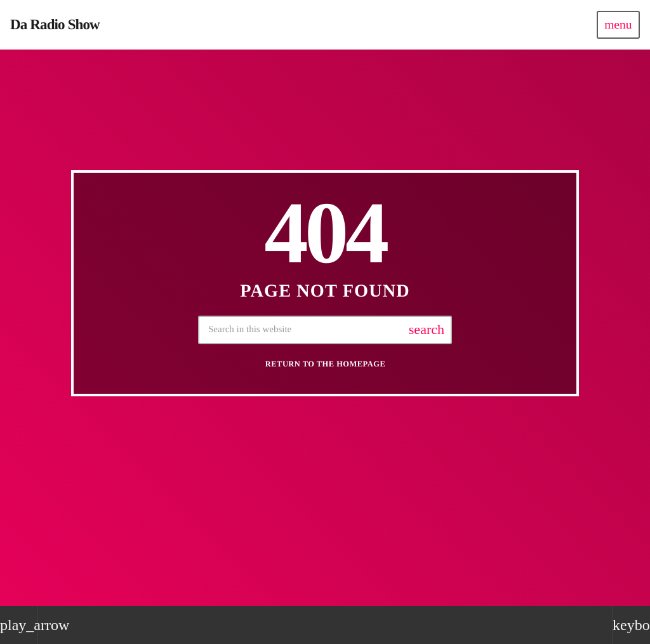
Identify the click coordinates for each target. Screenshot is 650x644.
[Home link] (55, 25)
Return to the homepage (325, 364)
